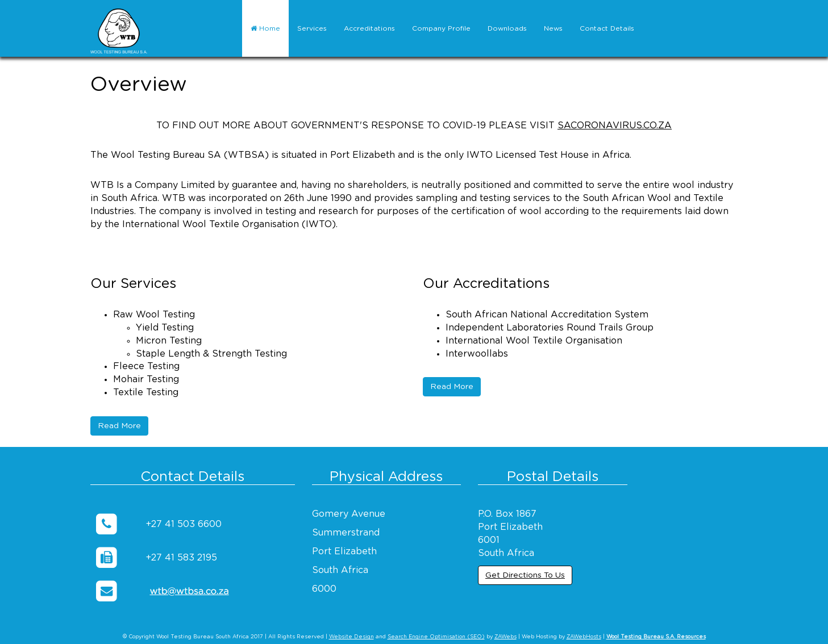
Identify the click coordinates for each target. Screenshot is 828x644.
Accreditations (369, 28)
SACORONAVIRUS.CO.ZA (615, 126)
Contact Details (607, 28)
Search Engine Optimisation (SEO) (436, 637)
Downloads (507, 28)
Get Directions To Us (525, 575)
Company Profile (441, 28)
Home (265, 28)
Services (312, 28)
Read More (119, 426)
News (553, 28)
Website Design (351, 637)
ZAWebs (505, 637)
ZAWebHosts (584, 637)
